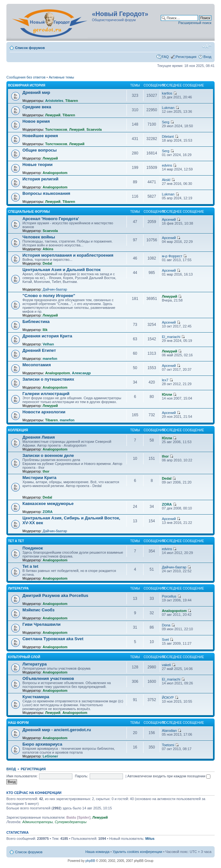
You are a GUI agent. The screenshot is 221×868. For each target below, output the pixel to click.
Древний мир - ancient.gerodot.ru (57, 730)
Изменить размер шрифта (207, 46)
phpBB (90, 861)
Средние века (37, 107)
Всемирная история (27, 85)
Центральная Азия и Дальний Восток (61, 270)
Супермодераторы (71, 822)
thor (46, 471)
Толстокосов (56, 129)
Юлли (167, 394)
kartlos (167, 93)
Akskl (166, 180)
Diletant (168, 136)
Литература (18, 588)
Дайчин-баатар (55, 289)
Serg (165, 122)
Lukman (168, 108)
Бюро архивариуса (42, 744)
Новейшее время (40, 136)
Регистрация (186, 57)
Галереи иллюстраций (46, 394)
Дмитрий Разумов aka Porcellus (55, 595)
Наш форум (18, 723)
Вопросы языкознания (46, 193)
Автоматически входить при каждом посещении (169, 776)
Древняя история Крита (47, 336)
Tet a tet (30, 566)
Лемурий (53, 115)
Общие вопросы (40, 150)
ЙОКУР (168, 698)
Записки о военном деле (48, 455)
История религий (40, 179)
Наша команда (97, 852)
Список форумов (30, 48)
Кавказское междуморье (48, 504)
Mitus (150, 839)
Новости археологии (44, 412)
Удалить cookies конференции (138, 852)
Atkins (48, 249)
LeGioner (50, 756)
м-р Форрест (172, 256)
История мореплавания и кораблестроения (68, 255)
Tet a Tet (16, 541)
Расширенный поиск (195, 23)
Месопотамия (37, 365)
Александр (82, 373)
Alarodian (169, 731)
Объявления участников (48, 678)
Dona (166, 625)
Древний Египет (39, 350)
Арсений (169, 219)
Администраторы (37, 822)
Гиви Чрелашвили (41, 624)
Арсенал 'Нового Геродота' (51, 219)
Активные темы (61, 77)
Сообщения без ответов (26, 77)
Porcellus (169, 596)
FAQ (165, 57)
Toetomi (168, 745)
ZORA (48, 512)
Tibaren (72, 101)
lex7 (165, 380)
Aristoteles (54, 101)
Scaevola (94, 129)
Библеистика (36, 322)
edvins (167, 165)
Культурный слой (24, 657)
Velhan (48, 344)
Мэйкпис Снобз (38, 610)
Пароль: (82, 776)
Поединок (33, 548)
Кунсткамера (36, 697)
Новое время (36, 121)
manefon (50, 359)
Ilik (45, 330)
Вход (207, 57)
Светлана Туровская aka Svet (53, 639)
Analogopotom (55, 173)
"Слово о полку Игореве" (49, 296)
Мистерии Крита (39, 478)
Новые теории (37, 165)
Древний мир (36, 92)
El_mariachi (171, 337)
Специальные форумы (29, 212)
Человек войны (39, 237)
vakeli (166, 665)
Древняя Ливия (39, 437)
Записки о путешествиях (48, 379)
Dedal (47, 263)
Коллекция (18, 430)
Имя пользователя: (22, 776)
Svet (165, 640)
